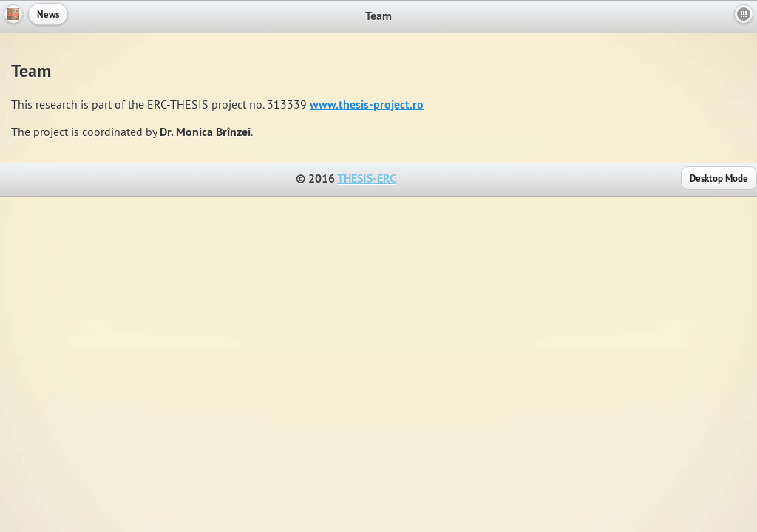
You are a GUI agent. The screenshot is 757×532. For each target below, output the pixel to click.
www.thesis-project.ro (367, 105)
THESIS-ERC (367, 178)
